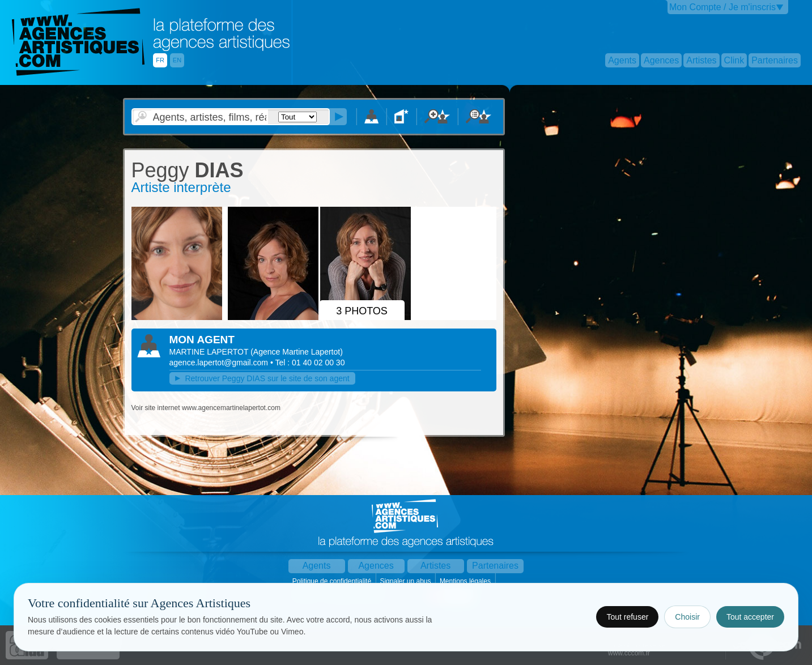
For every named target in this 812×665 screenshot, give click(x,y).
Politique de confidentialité (333, 581)
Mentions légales (466, 581)
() (297, 352)
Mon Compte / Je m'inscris (722, 7)
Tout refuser (627, 617)
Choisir (687, 617)
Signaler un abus (406, 581)
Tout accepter (750, 617)
